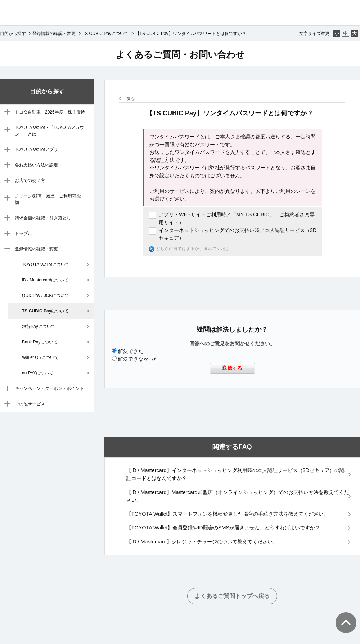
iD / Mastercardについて (45, 280)
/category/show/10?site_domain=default (6, 249)
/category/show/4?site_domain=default (6, 150)
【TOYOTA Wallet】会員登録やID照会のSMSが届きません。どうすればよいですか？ (223, 528)
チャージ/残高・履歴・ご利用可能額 (48, 199)
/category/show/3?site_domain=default (6, 130)
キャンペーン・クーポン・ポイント (49, 388)
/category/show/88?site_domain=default (6, 112)
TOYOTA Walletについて (46, 265)
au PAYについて (38, 373)
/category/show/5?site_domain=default (6, 165)
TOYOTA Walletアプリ (36, 150)
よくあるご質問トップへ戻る (232, 596)
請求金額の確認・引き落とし (43, 218)
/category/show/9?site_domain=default (6, 234)
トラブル (23, 234)
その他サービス (30, 404)
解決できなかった (138, 359)
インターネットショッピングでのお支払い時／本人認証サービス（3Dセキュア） (238, 234)
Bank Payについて (40, 342)
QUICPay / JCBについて (46, 296)
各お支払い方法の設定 (36, 165)
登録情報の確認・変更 (54, 34)
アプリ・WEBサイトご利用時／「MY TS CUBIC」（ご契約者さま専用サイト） (237, 218)
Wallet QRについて (40, 357)
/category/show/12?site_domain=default (6, 404)
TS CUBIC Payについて (105, 34)
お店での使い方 (30, 181)
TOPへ (342, 616)
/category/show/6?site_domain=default (6, 181)
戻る (131, 98)
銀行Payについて (39, 327)
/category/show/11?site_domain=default (6, 389)
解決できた (131, 351)
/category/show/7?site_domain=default (6, 199)
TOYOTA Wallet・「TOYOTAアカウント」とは (49, 131)
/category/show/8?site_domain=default (6, 218)
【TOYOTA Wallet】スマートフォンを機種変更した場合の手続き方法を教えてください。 (228, 514)
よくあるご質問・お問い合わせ (180, 54)
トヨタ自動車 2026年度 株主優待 (50, 112)
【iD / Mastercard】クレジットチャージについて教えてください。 (202, 542)
